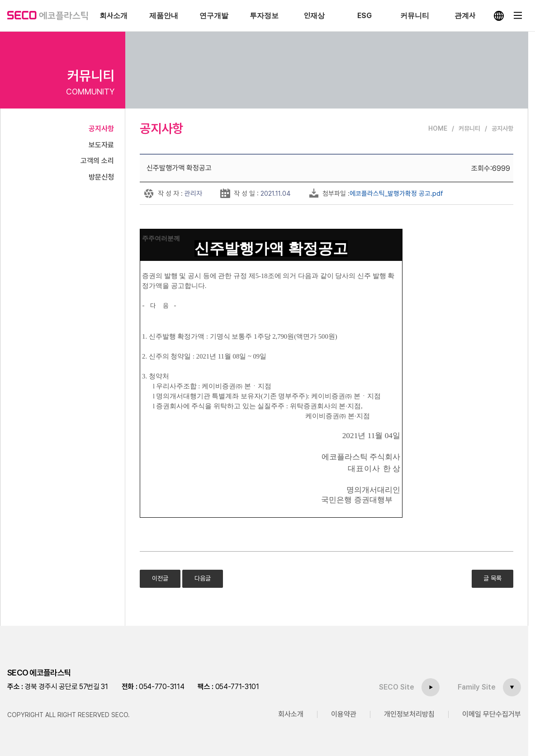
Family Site (477, 687)
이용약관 (344, 714)
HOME (438, 128)
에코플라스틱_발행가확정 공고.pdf (396, 194)
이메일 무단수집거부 (492, 714)
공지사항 (101, 129)
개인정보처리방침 (409, 714)
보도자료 (101, 145)
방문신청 (101, 177)
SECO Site (397, 687)
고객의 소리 (97, 161)
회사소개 (291, 714)
